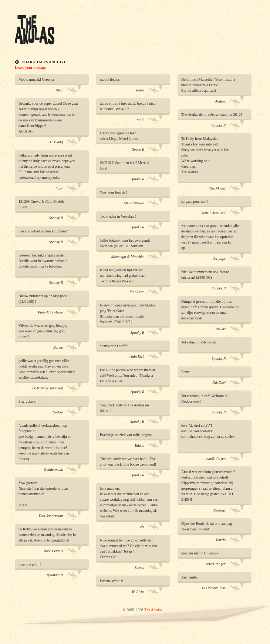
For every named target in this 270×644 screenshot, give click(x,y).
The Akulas (153, 610)
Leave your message (31, 68)
